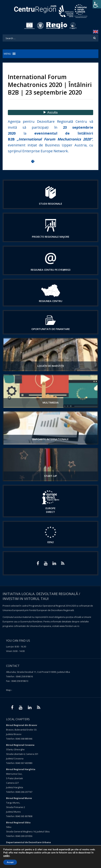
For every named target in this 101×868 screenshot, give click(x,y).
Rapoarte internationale (50, 439)
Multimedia (51, 402)
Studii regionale (50, 204)
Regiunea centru (51, 301)
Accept (10, 862)
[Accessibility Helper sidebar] (97, 4)
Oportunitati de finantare (51, 329)
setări (6, 856)
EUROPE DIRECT (50, 510)
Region (35, 9)
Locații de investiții (51, 366)
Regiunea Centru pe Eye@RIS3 (51, 270)
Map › (9, 690)
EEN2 (51, 542)
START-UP (50, 476)
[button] (7, 54)
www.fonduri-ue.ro (69, 626)
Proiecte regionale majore (51, 237)
